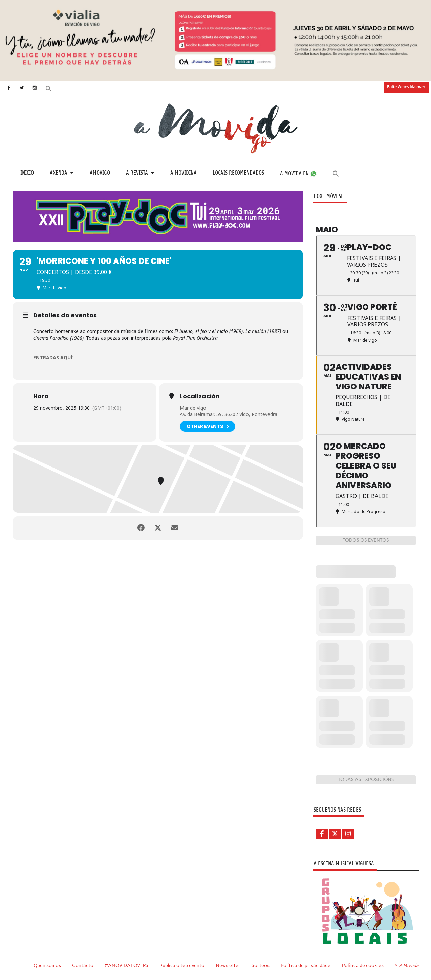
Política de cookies (363, 965)
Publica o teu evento (182, 965)
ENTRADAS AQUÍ (53, 357)
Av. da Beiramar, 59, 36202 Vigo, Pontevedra (229, 414)
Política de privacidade (306, 965)
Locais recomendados (238, 173)
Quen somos (47, 965)
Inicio (27, 173)
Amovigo (100, 173)
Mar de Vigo (193, 408)
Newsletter (228, 965)
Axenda (59, 173)
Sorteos (261, 965)
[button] (48, 88)
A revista (137, 173)
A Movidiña (184, 173)
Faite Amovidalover (406, 87)
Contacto (83, 965)
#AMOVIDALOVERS (127, 965)
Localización (200, 396)
